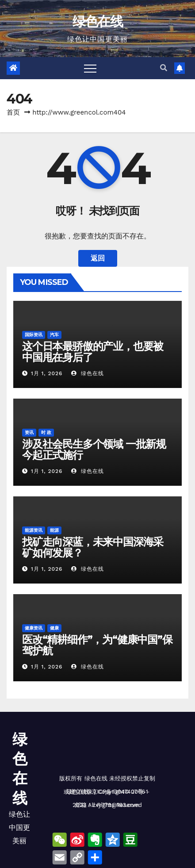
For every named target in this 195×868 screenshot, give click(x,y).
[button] (164, 68)
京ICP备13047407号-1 (120, 792)
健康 (54, 628)
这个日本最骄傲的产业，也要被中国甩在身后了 (93, 352)
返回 (98, 258)
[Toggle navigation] (90, 68)
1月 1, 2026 (47, 373)
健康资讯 (34, 628)
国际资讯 (34, 335)
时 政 (46, 432)
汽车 (54, 335)
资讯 (29, 432)
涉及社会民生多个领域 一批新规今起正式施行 (94, 449)
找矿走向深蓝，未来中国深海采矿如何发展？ (93, 547)
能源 (54, 530)
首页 (13, 112)
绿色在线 (97, 21)
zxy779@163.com (116, 805)
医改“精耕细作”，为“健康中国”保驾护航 (97, 645)
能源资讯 (34, 530)
